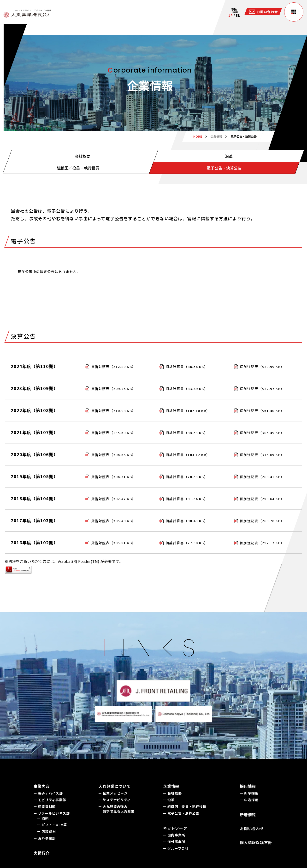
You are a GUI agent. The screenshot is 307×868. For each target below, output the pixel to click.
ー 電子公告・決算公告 (181, 813)
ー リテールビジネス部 (52, 813)
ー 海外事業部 (45, 838)
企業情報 (216, 136)
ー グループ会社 (176, 848)
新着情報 (248, 815)
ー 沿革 (169, 800)
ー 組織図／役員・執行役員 (185, 806)
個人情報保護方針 (256, 842)
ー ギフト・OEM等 (52, 825)
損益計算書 (187, 367)
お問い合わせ (252, 828)
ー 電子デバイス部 (48, 793)
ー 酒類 (43, 818)
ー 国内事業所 (174, 835)
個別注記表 (262, 367)
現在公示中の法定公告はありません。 (49, 272)
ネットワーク (175, 828)
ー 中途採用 (249, 800)
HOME (198, 136)
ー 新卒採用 (249, 793)
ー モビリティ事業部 (50, 800)
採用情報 (248, 786)
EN (238, 15)
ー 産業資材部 (45, 806)
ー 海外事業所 (174, 842)
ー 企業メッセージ (113, 793)
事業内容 (42, 786)
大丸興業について (114, 786)
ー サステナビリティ (115, 800)
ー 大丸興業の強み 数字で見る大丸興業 (116, 809)
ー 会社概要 (172, 793)
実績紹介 (42, 853)
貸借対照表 (113, 367)
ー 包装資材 (46, 831)
